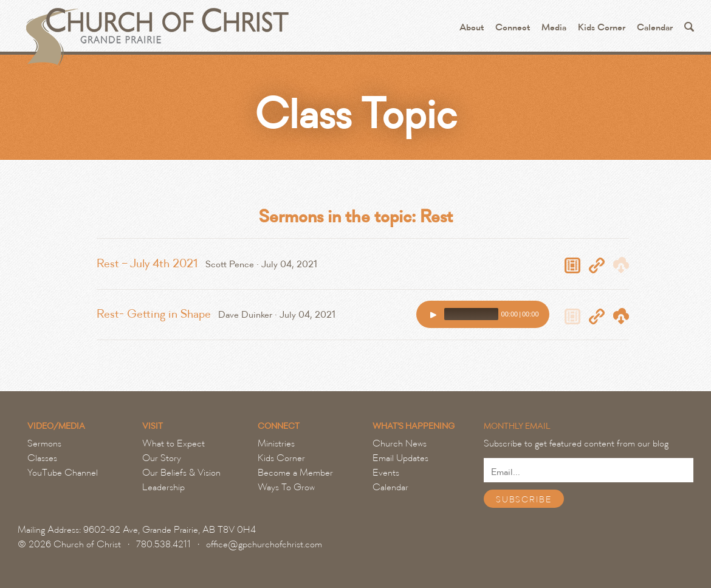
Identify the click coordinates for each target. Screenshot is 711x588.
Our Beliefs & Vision (181, 473)
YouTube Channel (63, 473)
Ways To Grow (286, 487)
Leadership (163, 487)
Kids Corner (602, 28)
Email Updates (400, 458)
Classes (42, 458)
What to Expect (173, 443)
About (472, 28)
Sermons (44, 443)
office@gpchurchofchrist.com (264, 544)
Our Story (162, 458)
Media (554, 28)
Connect (513, 28)
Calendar (655, 28)
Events (386, 473)
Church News (400, 443)
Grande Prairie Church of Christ (156, 30)
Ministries (276, 443)
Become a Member (295, 473)
